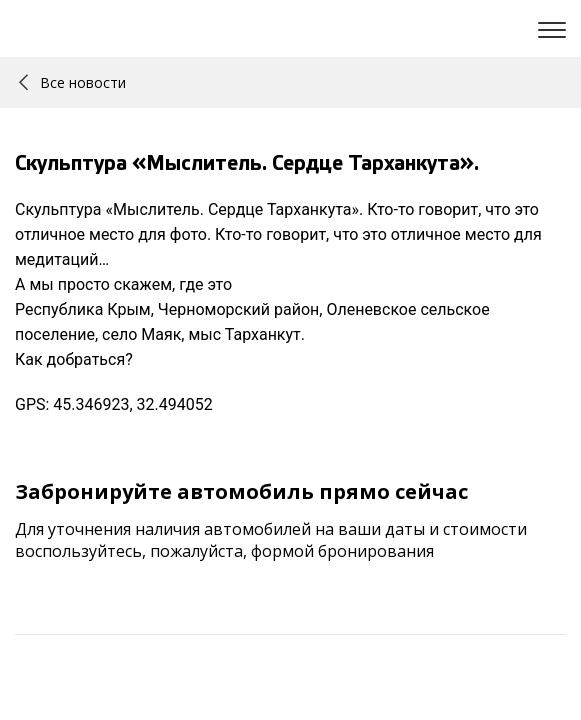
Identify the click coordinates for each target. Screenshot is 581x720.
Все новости (72, 82)
